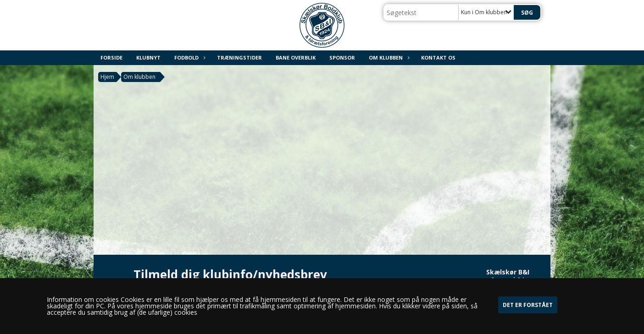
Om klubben (388, 57)
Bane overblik (296, 57)
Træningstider (239, 57)
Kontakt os (438, 57)
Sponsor (342, 57)
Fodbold (189, 57)
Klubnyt (148, 57)
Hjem (107, 77)
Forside (111, 57)
